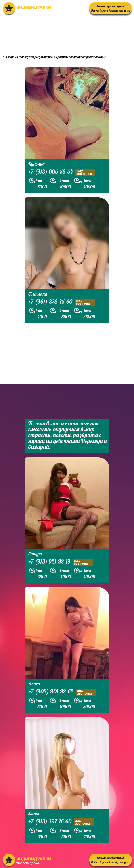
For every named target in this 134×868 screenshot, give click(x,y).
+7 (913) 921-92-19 (61, 562)
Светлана (38, 294)
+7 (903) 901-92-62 (62, 692)
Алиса (34, 684)
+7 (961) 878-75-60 (62, 302)
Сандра (35, 554)
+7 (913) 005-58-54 (62, 172)
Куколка (36, 164)
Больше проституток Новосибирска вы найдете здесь (111, 8)
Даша (34, 814)
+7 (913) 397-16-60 (61, 822)
